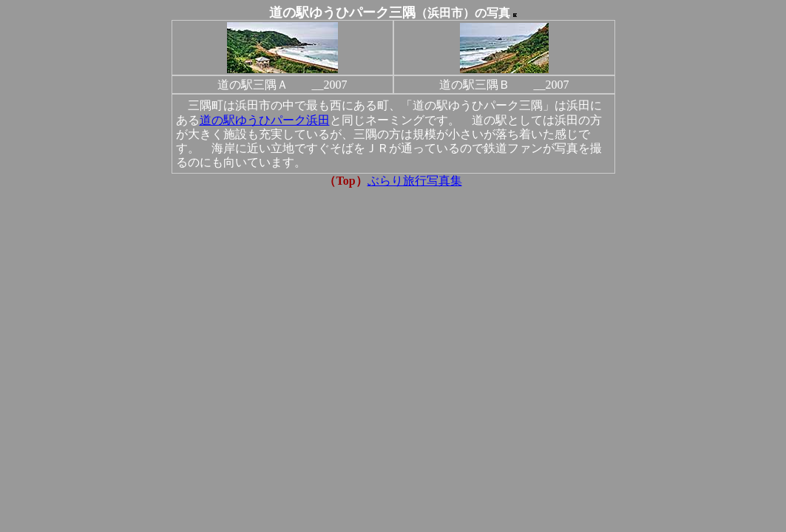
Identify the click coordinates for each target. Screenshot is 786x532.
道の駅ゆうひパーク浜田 (265, 120)
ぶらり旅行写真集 (415, 181)
